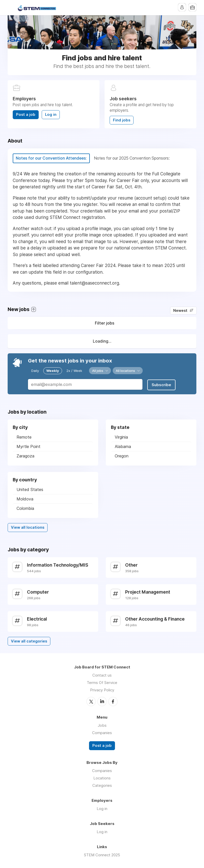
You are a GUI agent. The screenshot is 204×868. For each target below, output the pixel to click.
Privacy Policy (102, 690)
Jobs (102, 725)
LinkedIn (102, 701)
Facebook (113, 701)
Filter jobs (105, 323)
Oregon (122, 456)
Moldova (25, 499)
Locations (102, 777)
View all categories (29, 641)
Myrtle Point (28, 446)
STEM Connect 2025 (102, 854)
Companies (102, 732)
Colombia (25, 508)
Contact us (102, 675)
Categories (102, 785)
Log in (51, 115)
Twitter (91, 701)
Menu (11, 8)
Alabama (123, 446)
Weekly (53, 371)
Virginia (121, 437)
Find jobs (122, 120)
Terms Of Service (102, 682)
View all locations (28, 527)
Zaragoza (25, 456)
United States (30, 489)
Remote (24, 437)
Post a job (26, 115)
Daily (35, 371)
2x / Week (74, 371)
